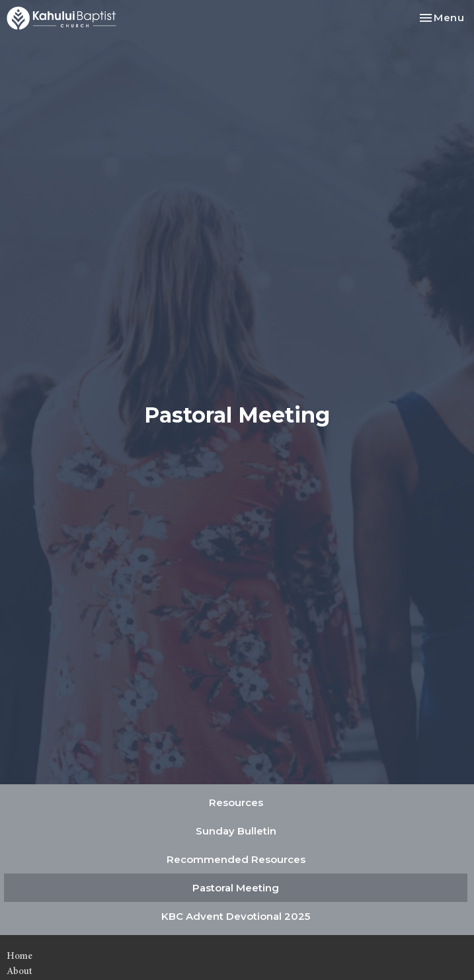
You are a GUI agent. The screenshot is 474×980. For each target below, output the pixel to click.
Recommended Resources (236, 859)
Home (20, 956)
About (20, 971)
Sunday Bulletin (236, 831)
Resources (236, 802)
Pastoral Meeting (236, 888)
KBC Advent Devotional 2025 (236, 916)
